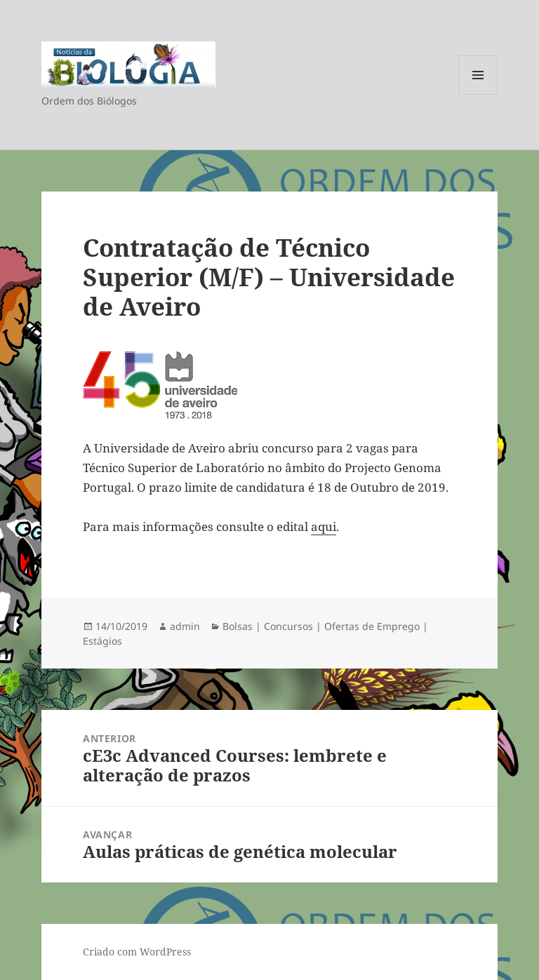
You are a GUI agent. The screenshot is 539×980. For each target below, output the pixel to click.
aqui (324, 526)
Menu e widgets (478, 94)
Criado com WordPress (137, 952)
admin (185, 626)
